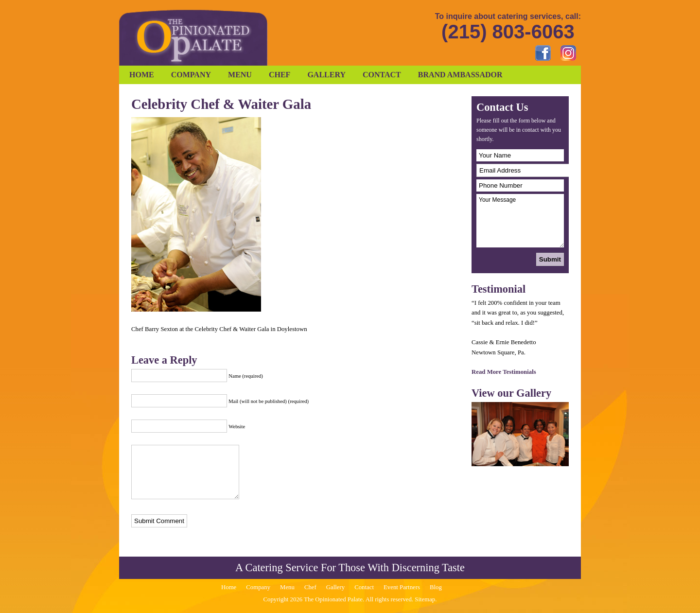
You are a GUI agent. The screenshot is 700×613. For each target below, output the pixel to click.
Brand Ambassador (460, 75)
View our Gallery (511, 393)
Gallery (326, 75)
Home (142, 75)
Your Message (520, 221)
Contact (382, 75)
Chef (280, 75)
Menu (240, 75)
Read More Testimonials (504, 372)
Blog (436, 587)
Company (191, 75)
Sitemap (425, 599)
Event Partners (402, 587)
